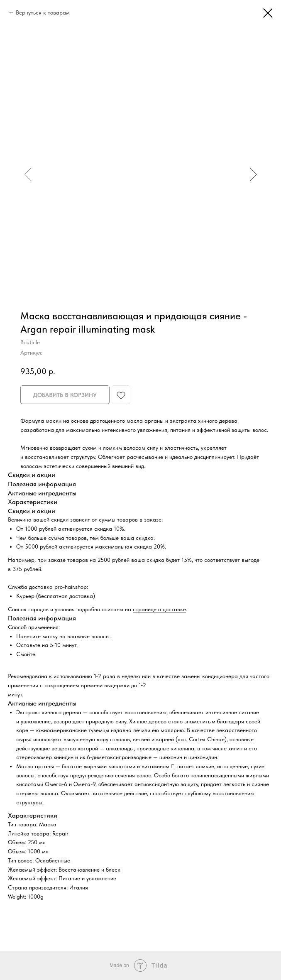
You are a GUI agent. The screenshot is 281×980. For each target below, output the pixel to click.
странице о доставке (159, 609)
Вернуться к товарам (43, 12)
